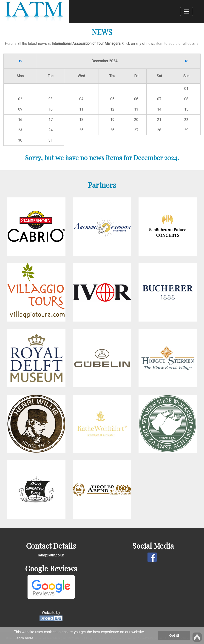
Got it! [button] (174, 635)
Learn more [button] (24, 638)
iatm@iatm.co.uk (51, 555)
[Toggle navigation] (187, 11)
